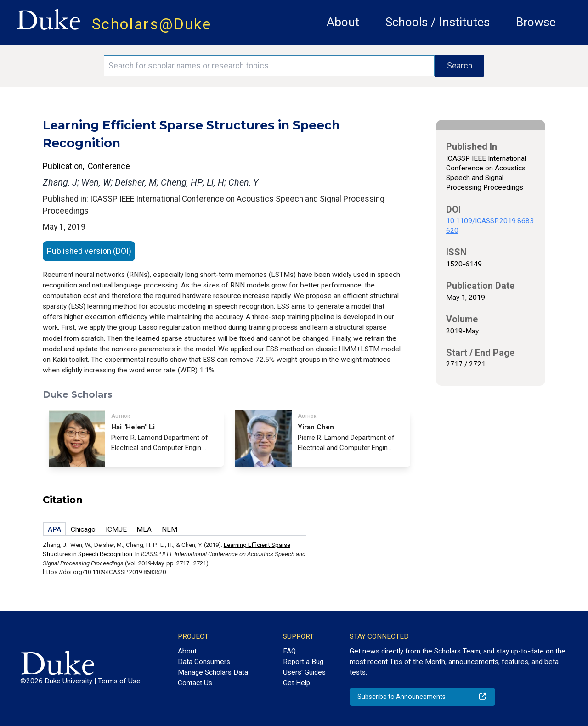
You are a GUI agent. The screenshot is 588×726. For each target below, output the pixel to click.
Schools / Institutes (438, 22)
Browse (536, 22)
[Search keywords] (269, 66)
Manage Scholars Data (213, 672)
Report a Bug (303, 662)
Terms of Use (119, 681)
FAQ (289, 651)
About (343, 22)
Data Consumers (204, 662)
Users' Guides (304, 672)
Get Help (297, 683)
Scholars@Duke (152, 24)
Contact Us (195, 683)
